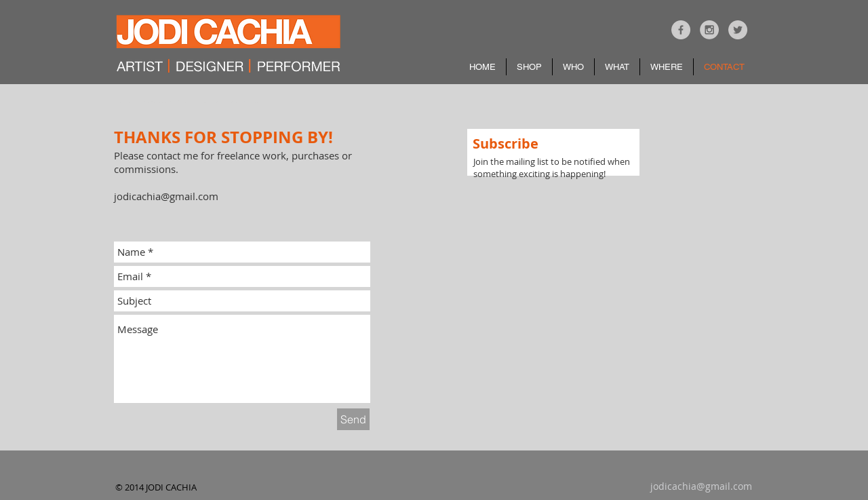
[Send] (353, 419)
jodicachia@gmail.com (166, 196)
